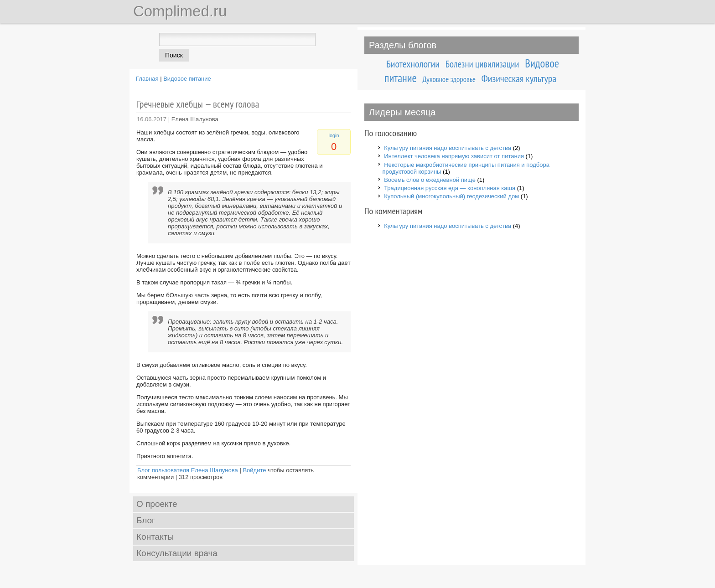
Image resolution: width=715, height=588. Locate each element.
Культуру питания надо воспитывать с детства (448, 148)
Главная (147, 79)
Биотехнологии (413, 64)
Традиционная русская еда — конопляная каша (450, 188)
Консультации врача (177, 553)
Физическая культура (519, 78)
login (334, 135)
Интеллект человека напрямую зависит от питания (454, 156)
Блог (146, 520)
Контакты (155, 537)
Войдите (254, 470)
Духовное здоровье (449, 79)
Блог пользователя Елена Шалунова (188, 470)
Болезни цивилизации (482, 64)
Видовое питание (187, 79)
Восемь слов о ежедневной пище (430, 180)
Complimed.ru (180, 11)
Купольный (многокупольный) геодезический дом (451, 196)
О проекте (157, 504)
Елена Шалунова (195, 119)
